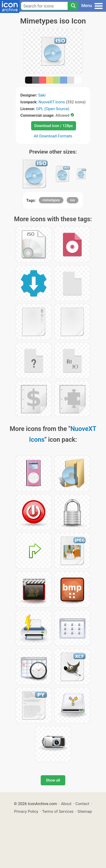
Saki (42, 95)
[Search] (73, 6)
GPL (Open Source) (53, 109)
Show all (53, 780)
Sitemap (85, 811)
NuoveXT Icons (52, 102)
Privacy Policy (26, 811)
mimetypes (51, 200)
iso (73, 200)
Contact (82, 804)
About (66, 804)
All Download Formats (53, 136)
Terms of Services (58, 811)
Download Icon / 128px (54, 126)
